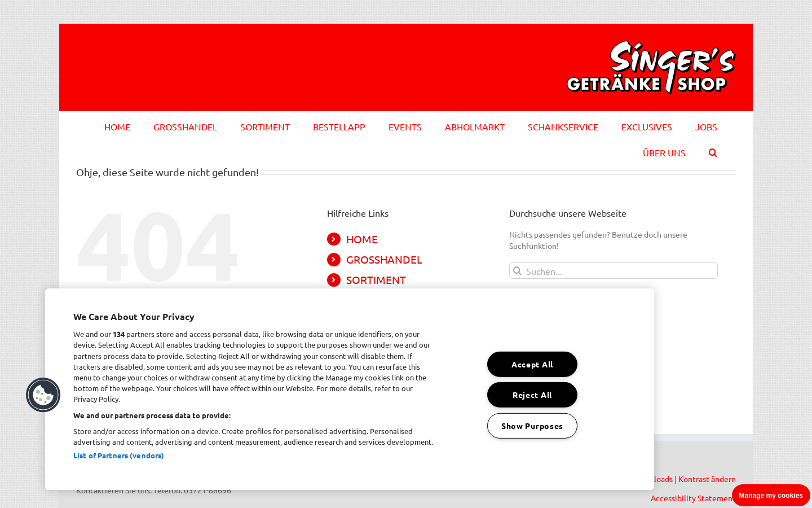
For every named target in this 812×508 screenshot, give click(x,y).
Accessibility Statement (693, 498)
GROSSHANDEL (384, 259)
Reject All (532, 395)
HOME (362, 239)
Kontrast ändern (707, 479)
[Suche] (517, 271)
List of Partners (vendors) (119, 455)
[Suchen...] (614, 271)
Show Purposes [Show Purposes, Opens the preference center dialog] (532, 426)
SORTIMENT (376, 279)
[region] (350, 389)
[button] (713, 151)
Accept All (532, 364)
